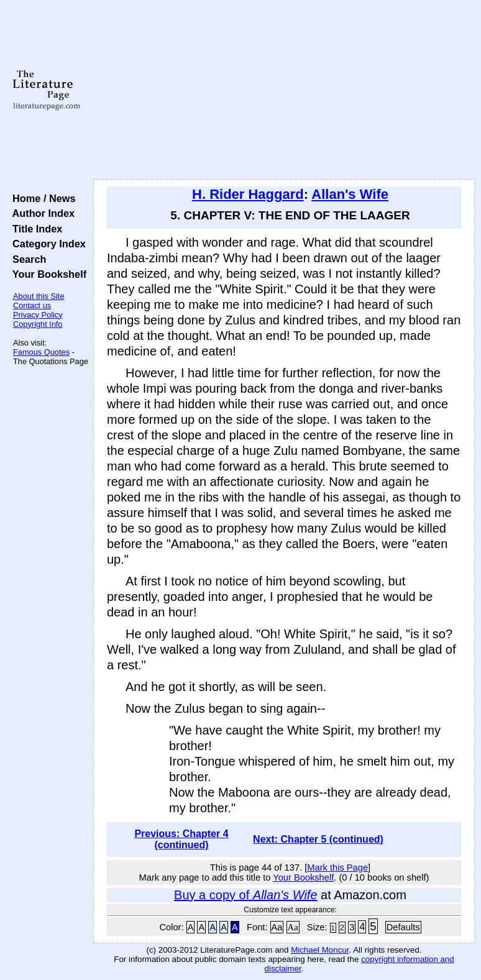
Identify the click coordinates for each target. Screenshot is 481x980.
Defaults (403, 927)
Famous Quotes (41, 352)
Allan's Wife (350, 194)
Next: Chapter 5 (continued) (318, 839)
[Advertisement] (284, 90)
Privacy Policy (38, 315)
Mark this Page (337, 868)
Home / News (41, 198)
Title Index (34, 229)
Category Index (46, 244)
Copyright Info (38, 324)
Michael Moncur (320, 950)
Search (26, 259)
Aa (277, 927)
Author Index (41, 213)
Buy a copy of (245, 895)
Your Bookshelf (47, 274)
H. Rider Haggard (248, 194)
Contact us (32, 305)
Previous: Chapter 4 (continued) (181, 839)
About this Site (39, 296)
